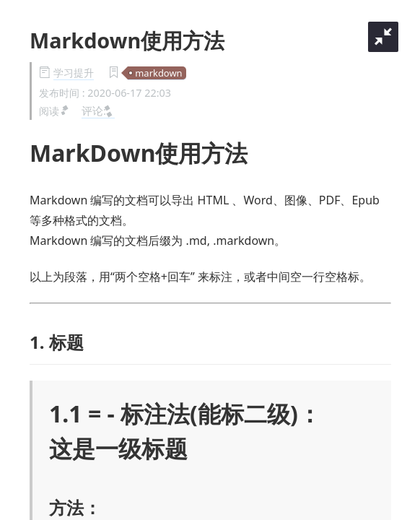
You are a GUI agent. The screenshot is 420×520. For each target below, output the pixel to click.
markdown (158, 73)
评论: (98, 110)
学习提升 (74, 73)
